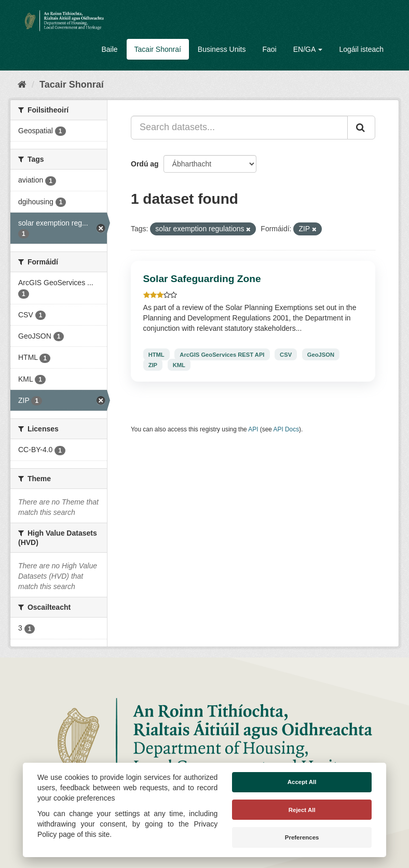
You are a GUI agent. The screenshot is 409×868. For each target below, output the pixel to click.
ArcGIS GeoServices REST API (222, 354)
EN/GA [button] (308, 49)
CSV (286, 354)
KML (179, 365)
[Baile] (22, 85)
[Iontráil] (361, 128)
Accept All (302, 782)
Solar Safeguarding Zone (202, 279)
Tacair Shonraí (158, 49)
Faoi (269, 49)
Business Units (222, 49)
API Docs (287, 429)
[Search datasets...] (239, 128)
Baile (109, 49)
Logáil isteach (361, 49)
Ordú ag (145, 164)
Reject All (302, 810)
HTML (156, 354)
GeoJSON (321, 354)
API (253, 429)
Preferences (302, 837)
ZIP (153, 365)
